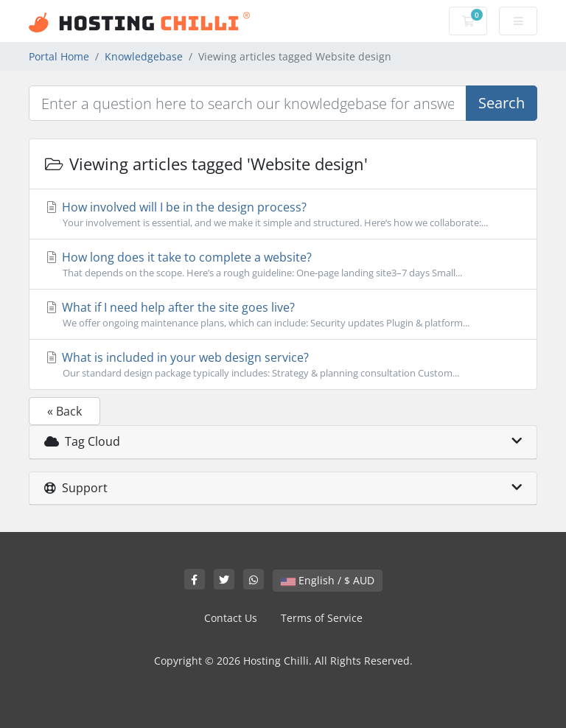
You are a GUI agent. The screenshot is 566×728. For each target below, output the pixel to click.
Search (502, 103)
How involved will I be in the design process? (283, 214)
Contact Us (231, 618)
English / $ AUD (328, 580)
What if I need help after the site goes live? (283, 315)
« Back (64, 411)
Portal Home (59, 56)
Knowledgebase (144, 56)
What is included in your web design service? (283, 365)
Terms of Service (322, 618)
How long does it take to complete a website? (283, 265)
